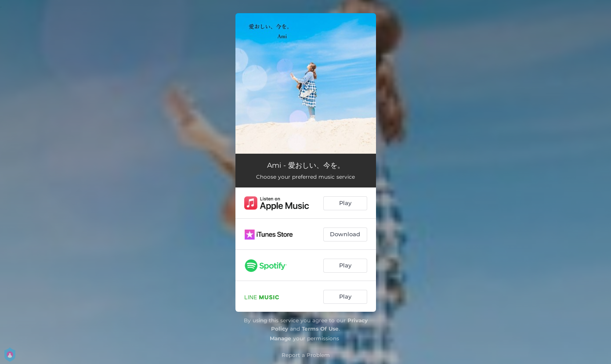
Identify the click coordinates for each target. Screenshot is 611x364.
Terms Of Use (320, 329)
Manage (280, 338)
